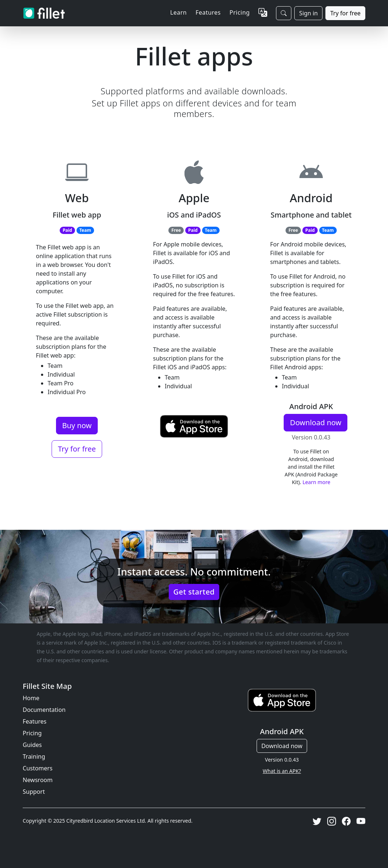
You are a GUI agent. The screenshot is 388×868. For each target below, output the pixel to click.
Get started (194, 592)
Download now (316, 422)
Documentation (44, 710)
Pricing (240, 12)
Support (34, 792)
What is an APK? (282, 771)
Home (31, 698)
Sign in (308, 13)
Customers (38, 768)
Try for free (345, 13)
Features (35, 721)
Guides (32, 745)
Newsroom (38, 780)
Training (34, 756)
